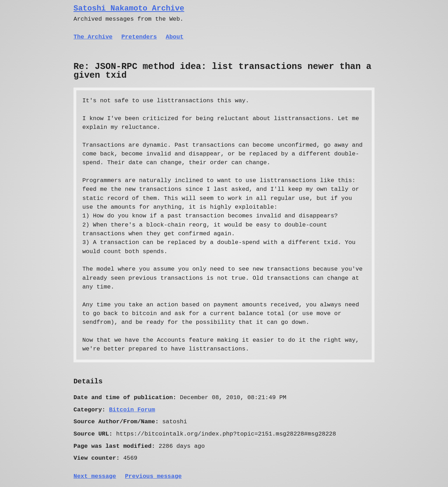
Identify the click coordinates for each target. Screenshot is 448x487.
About (175, 37)
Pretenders (139, 37)
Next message (95, 476)
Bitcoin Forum (132, 410)
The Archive (93, 37)
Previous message (153, 476)
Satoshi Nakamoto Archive (129, 9)
